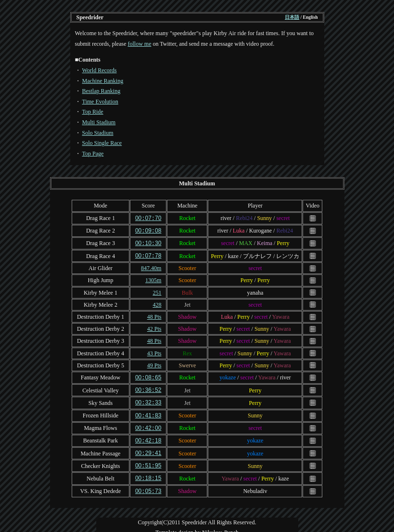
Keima (265, 242)
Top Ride (93, 112)
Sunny (264, 218)
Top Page (93, 154)
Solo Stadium (98, 133)
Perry (283, 242)
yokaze (228, 376)
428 (157, 303)
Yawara (280, 315)
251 (157, 291)
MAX (246, 242)
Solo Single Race (102, 143)
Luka (239, 230)
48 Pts (154, 315)
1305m (153, 278)
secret (283, 218)
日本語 (292, 17)
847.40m (151, 266)
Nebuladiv (255, 485)
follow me (139, 44)
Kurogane (261, 230)
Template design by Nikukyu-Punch (197, 526)
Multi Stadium (99, 122)
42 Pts (154, 327)
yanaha (255, 291)
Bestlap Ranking (102, 91)
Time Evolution (100, 102)
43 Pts (154, 351)
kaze (233, 254)
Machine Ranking (103, 81)
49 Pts (154, 363)
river (226, 218)
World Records (100, 70)
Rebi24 (244, 218)
